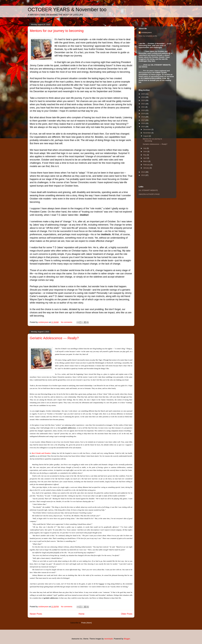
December (147, 129)
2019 (143, 114)
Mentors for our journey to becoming (57, 31)
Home (81, 614)
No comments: (67, 322)
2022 (143, 104)
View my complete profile (148, 36)
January (146, 168)
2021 (143, 107)
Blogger (127, 639)
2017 (143, 120)
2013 (143, 175)
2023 (143, 100)
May (145, 155)
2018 (143, 117)
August (146, 136)
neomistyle (109, 639)
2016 (143, 123)
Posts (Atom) (87, 623)
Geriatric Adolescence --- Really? (54, 338)
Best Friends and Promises (41, 453)
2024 (143, 97)
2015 (143, 127)
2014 (143, 172)
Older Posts (127, 614)
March (146, 161)
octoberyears (146, 32)
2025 (143, 94)
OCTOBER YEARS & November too (67, 10)
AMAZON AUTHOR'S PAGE (149, 194)
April (145, 158)
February (147, 165)
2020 (143, 110)
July (145, 148)
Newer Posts (36, 614)
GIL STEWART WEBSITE (148, 190)
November (147, 133)
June (145, 151)
